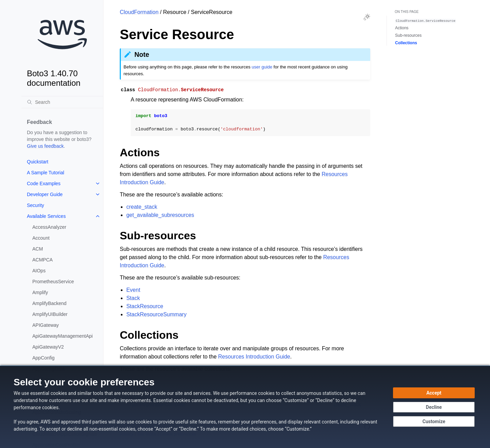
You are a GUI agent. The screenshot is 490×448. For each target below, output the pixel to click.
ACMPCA (43, 260)
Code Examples (44, 183)
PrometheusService (53, 282)
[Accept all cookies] (434, 393)
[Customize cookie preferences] (434, 421)
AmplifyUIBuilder (50, 314)
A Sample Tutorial (46, 173)
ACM (38, 249)
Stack (133, 298)
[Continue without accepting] (434, 407)
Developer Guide (45, 194)
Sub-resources (408, 35)
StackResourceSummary (156, 314)
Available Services (46, 216)
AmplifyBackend (49, 303)
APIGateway (46, 325)
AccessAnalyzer (49, 227)
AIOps (39, 271)
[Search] (62, 102)
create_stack (142, 207)
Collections (406, 43)
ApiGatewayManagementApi (62, 336)
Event (133, 290)
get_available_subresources (160, 215)
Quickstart (38, 162)
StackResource (145, 306)
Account (41, 238)
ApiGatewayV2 (48, 347)
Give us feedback (45, 146)
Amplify (40, 292)
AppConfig (43, 358)
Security (36, 205)
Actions (402, 28)
